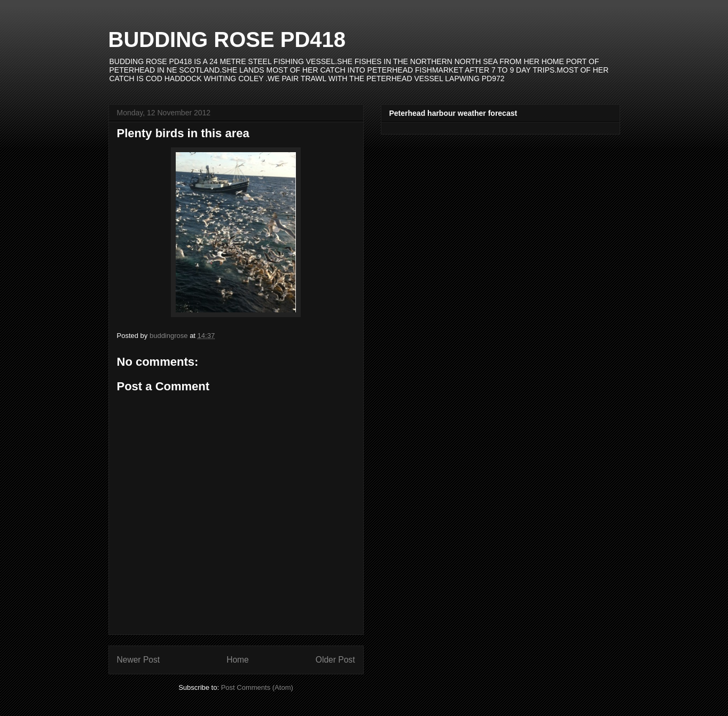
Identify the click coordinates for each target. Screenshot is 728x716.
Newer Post (139, 660)
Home (238, 660)
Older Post (335, 660)
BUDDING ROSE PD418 (227, 40)
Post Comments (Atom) (257, 687)
